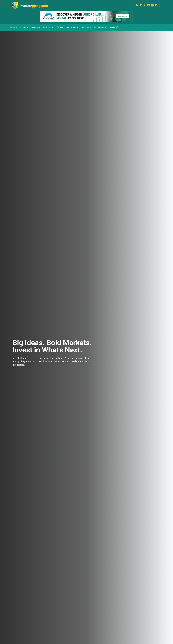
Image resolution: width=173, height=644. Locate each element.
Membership (72, 27)
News (14, 27)
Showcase (36, 27)
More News (100, 27)
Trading (60, 27)
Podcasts (48, 27)
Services (86, 27)
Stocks (24, 27)
